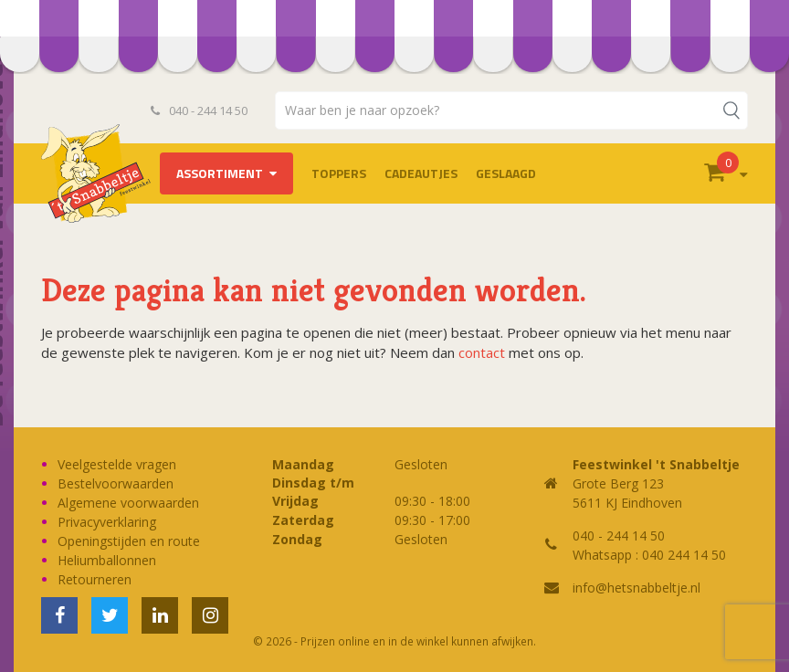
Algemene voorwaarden (128, 503)
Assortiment (220, 173)
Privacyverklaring (107, 522)
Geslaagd (506, 173)
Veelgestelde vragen (117, 464)
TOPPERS (339, 173)
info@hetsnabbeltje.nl (636, 588)
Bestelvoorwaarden (116, 483)
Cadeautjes (421, 173)
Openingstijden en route (129, 541)
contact (482, 352)
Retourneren (95, 579)
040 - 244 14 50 (199, 110)
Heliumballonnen (107, 560)
